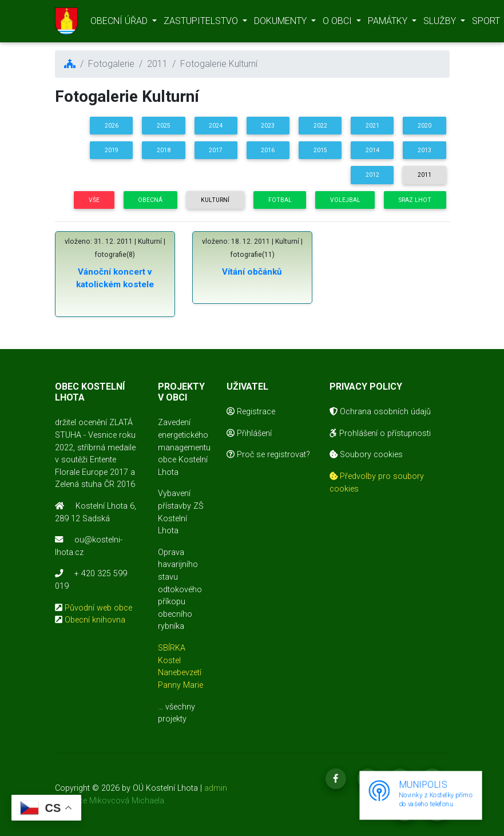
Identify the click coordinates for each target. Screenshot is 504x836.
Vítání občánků (252, 272)
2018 (164, 150)
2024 (216, 126)
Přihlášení (249, 433)
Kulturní (215, 200)
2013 (424, 150)
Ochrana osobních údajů (380, 412)
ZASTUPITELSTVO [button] (202, 23)
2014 (372, 150)
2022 (320, 126)
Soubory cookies (366, 455)
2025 (164, 126)
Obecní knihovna (95, 620)
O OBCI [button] (338, 23)
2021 (372, 126)
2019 (112, 150)
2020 (424, 126)
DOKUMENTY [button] (281, 23)
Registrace (251, 412)
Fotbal (280, 200)
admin (216, 788)
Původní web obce (98, 608)
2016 (268, 150)
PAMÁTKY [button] (389, 23)
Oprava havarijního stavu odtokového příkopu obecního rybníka (180, 590)
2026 (112, 126)
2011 (424, 175)
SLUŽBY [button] (441, 23)
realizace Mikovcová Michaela (110, 801)
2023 (268, 126)
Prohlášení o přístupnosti (380, 433)
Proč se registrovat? (268, 455)
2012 (372, 175)
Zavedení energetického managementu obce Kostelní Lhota (184, 447)
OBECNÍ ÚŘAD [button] (120, 23)
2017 (216, 150)
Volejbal (345, 200)
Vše (94, 200)
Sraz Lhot (415, 200)
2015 (320, 150)
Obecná (150, 200)
